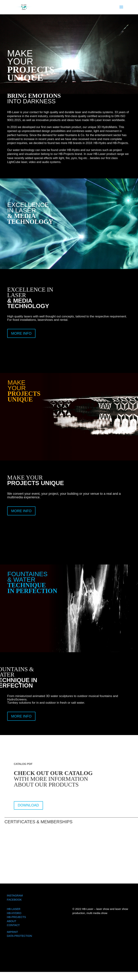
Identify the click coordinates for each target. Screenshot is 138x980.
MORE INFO (21, 333)
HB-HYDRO (14, 913)
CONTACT (13, 925)
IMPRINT (12, 932)
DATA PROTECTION (19, 936)
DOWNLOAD (28, 805)
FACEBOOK (14, 900)
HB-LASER (14, 909)
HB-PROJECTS (16, 917)
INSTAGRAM (15, 895)
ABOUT (12, 921)
